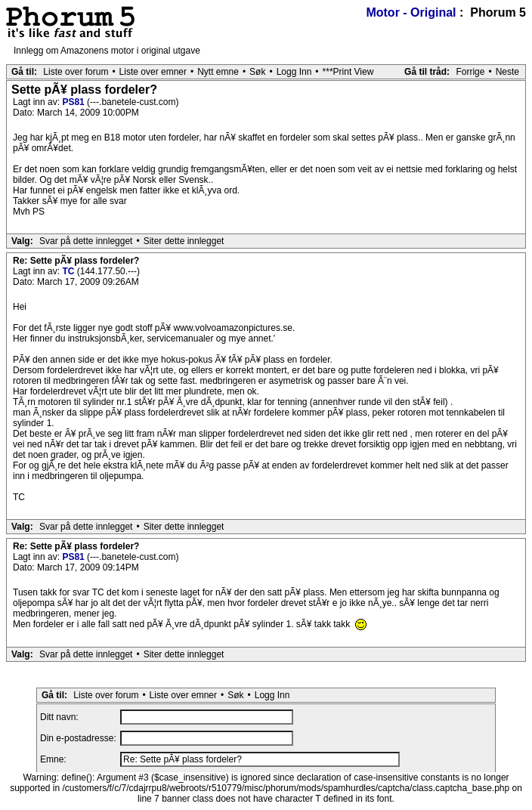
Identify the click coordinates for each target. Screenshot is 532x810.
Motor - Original (411, 12)
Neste (507, 72)
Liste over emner (153, 72)
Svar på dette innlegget (86, 241)
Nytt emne (218, 72)
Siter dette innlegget (184, 241)
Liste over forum (76, 72)
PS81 (74, 102)
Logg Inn (294, 72)
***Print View (348, 72)
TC (69, 271)
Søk (257, 72)
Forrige (470, 72)
